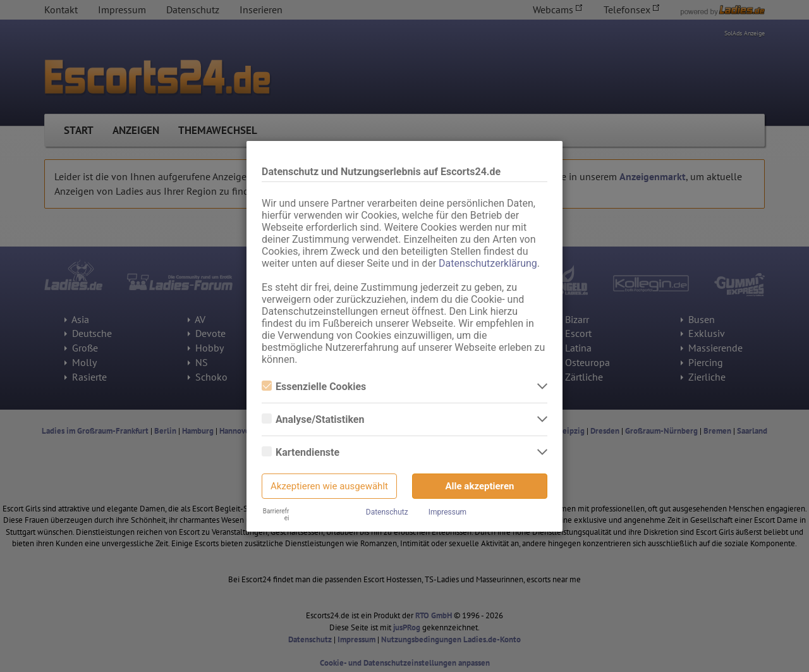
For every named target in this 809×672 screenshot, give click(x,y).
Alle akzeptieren (480, 486)
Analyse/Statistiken (313, 419)
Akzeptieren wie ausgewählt (329, 486)
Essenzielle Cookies (314, 387)
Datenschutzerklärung (488, 263)
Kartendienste (301, 452)
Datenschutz (387, 512)
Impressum (447, 512)
